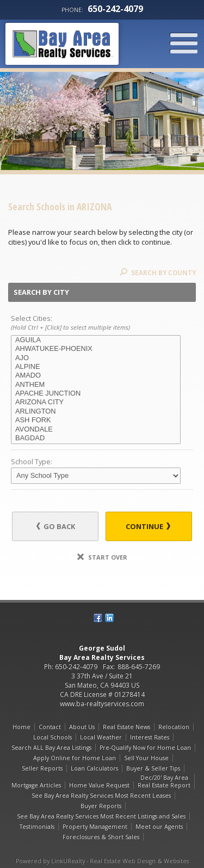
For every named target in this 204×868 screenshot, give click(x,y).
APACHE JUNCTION (96, 393)
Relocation (174, 727)
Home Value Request (99, 785)
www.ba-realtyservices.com (102, 704)
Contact (50, 727)
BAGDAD (96, 438)
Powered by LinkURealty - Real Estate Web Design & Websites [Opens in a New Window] (102, 861)
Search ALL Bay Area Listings (51, 748)
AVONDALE (96, 429)
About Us (82, 727)
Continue (148, 526)
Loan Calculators (94, 768)
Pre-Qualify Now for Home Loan (145, 748)
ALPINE (96, 367)
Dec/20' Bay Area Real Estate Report (164, 781)
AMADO (96, 375)
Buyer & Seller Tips (153, 768)
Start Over (102, 557)
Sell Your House (146, 758)
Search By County (158, 273)
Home (21, 727)
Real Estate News (126, 727)
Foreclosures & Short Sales (101, 837)
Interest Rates (150, 737)
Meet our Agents (159, 827)
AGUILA (96, 340)
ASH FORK (96, 420)
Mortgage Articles (36, 785)
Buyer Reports (101, 806)
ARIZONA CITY (96, 402)
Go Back (56, 526)
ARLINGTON (96, 411)
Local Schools (52, 737)
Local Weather (101, 737)
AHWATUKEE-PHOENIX (96, 349)
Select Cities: (102, 323)
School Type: (32, 462)
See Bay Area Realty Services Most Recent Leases (101, 796)
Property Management (95, 827)
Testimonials (37, 827)
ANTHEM (96, 385)
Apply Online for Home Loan (75, 758)
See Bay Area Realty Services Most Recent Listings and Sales (101, 816)
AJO (96, 358)
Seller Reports (42, 768)
